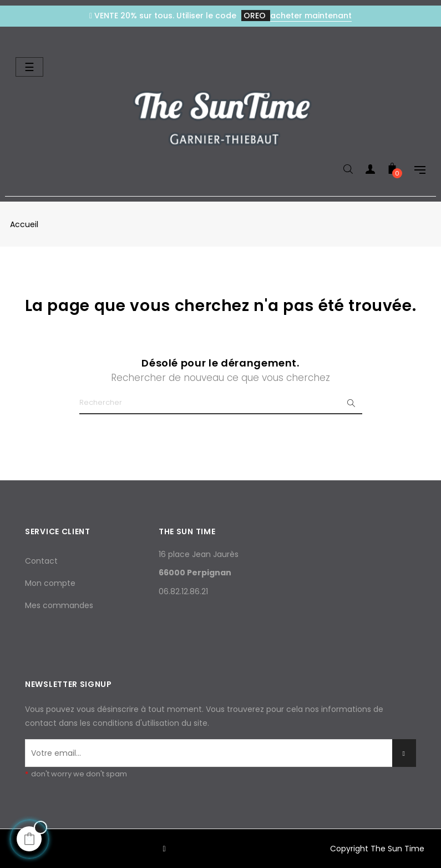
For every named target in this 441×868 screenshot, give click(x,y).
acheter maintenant (311, 16)
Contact (41, 561)
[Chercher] (221, 403)
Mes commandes (59, 605)
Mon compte (50, 583)
